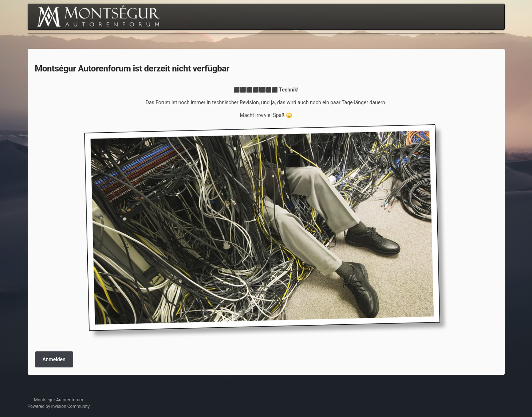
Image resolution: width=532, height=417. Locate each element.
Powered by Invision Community (59, 406)
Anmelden (54, 359)
